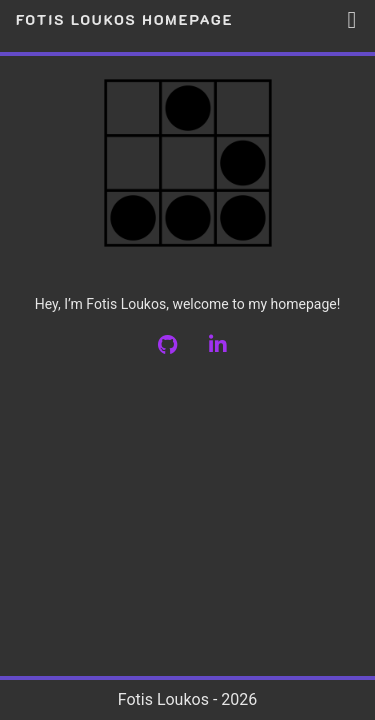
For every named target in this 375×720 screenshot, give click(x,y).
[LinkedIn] (233, 347)
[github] (182, 347)
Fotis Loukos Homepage (127, 19)
